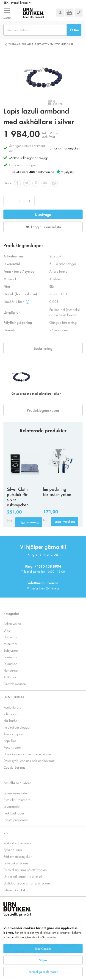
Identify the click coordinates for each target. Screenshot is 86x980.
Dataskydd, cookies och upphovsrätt (29, 760)
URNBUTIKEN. (14, 697)
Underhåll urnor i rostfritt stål (23, 876)
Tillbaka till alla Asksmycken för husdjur (41, 44)
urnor (54, 148)
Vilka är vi (10, 714)
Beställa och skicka (17, 783)
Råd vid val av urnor (18, 843)
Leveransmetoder (16, 793)
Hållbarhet (11, 720)
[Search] (74, 30)
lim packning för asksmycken (57, 491)
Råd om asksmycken (18, 856)
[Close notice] (80, 941)
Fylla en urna (13, 850)
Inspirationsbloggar (17, 727)
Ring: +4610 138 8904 (43, 566)
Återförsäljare (13, 734)
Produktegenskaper (43, 410)
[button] (18, 3)
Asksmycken (12, 623)
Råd (6, 833)
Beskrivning (43, 348)
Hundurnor (11, 670)
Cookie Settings (14, 767)
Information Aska (15, 890)
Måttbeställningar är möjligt (28, 158)
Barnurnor (11, 657)
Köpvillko (10, 740)
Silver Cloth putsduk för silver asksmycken (18, 497)
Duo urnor (11, 637)
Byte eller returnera (17, 800)
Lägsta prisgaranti (16, 820)
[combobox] (35, 30)
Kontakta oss (12, 707)
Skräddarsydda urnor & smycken (27, 883)
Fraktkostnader (14, 813)
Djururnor (10, 664)
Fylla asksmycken (16, 863)
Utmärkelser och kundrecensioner (27, 754)
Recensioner (12, 747)
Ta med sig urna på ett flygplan (25, 870)
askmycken (72, 148)
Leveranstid (11, 806)
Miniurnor (10, 643)
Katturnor (10, 677)
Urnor (8, 630)
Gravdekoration (15, 684)
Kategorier (11, 613)
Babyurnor (11, 650)
